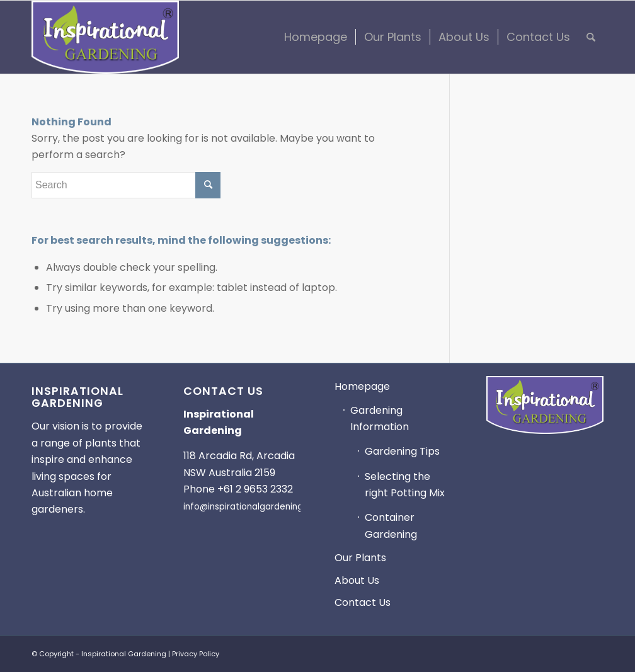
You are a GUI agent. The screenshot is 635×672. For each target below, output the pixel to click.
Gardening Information (380, 419)
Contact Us (363, 602)
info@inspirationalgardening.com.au (260, 507)
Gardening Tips (402, 451)
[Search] (591, 37)
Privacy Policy (196, 654)
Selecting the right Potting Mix (405, 485)
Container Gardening (391, 526)
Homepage (362, 386)
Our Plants (360, 558)
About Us (357, 580)
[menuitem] (316, 37)
